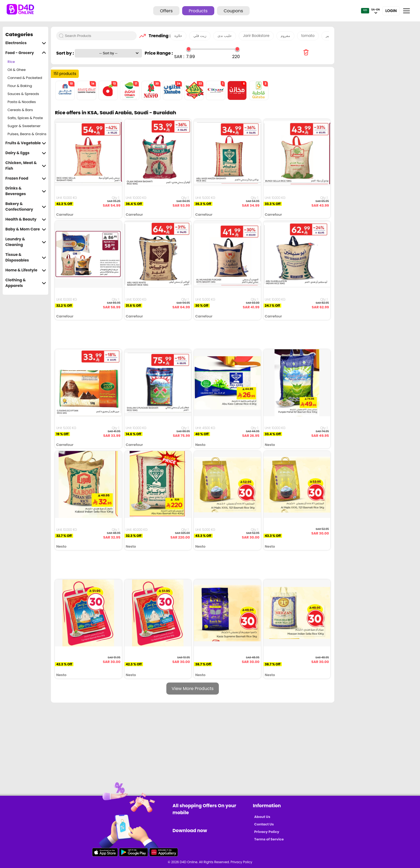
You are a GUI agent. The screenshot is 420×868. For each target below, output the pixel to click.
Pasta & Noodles (22, 102)
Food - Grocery (26, 53)
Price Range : (159, 53)
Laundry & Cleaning (26, 242)
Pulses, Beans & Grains (27, 134)
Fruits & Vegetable (26, 143)
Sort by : (65, 53)
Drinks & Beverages (26, 191)
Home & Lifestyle (26, 270)
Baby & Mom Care (26, 229)
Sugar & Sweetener (24, 126)
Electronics (26, 43)
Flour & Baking (20, 86)
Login (391, 11)
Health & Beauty (26, 219)
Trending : (158, 36)
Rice (11, 62)
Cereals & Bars (20, 110)
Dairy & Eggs (26, 153)
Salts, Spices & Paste (25, 118)
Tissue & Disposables (26, 257)
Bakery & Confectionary (26, 207)
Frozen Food (26, 178)
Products (198, 11)
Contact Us (264, 824)
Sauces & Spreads (23, 94)
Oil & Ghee (17, 70)
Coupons (233, 11)
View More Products (193, 689)
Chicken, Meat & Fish (26, 166)
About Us (262, 817)
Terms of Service (269, 839)
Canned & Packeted (25, 78)
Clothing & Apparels (26, 283)
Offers (166, 11)
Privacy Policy (267, 832)
